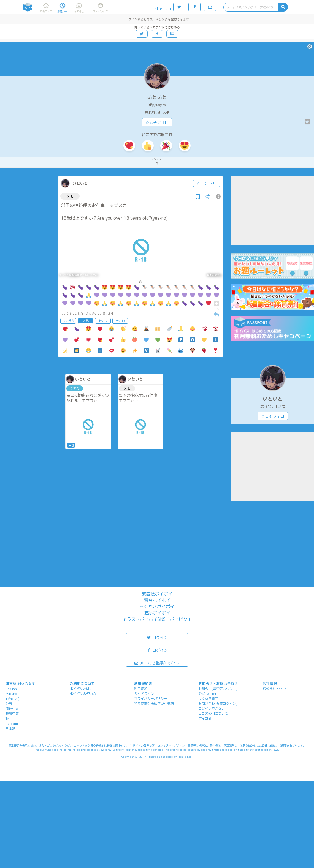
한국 (9, 704)
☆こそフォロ (157, 122)
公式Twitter (208, 694)
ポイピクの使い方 (83, 694)
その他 (120, 321)
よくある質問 (208, 699)
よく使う (68, 321)
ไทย (8, 719)
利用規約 (141, 689)
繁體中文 (12, 713)
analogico (167, 757)
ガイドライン (144, 694)
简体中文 (12, 708)
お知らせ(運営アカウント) (218, 689)
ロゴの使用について (213, 713)
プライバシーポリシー (151, 699)
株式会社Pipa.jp (275, 689)
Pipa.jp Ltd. (185, 757)
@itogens (159, 105)
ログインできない (212, 708)
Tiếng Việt (13, 699)
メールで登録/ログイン (157, 662)
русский (12, 724)
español (12, 694)
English (11, 689)
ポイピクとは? (81, 689)
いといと (157, 97)
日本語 (10, 729)
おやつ (103, 321)
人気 (86, 321)
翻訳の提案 (26, 684)
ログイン (157, 637)
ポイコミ (205, 718)
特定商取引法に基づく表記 (154, 704)
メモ (70, 196)
